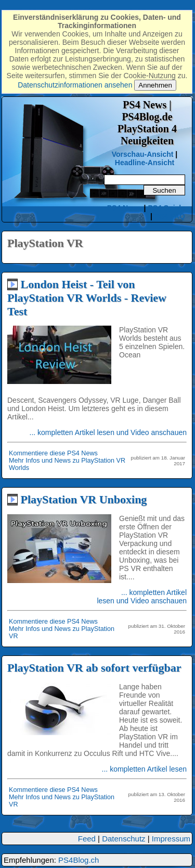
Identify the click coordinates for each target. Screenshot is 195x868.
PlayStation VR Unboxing (84, 499)
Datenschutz (123, 839)
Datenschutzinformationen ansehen (75, 85)
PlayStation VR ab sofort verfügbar (94, 668)
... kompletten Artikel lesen (144, 769)
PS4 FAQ (170, 216)
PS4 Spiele (166, 208)
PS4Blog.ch (79, 860)
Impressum (171, 839)
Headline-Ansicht (145, 163)
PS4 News (126, 208)
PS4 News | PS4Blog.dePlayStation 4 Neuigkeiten (147, 123)
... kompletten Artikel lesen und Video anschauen (108, 432)
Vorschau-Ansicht (143, 154)
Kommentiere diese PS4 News (53, 453)
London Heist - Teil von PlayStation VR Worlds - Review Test (87, 298)
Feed (87, 839)
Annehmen (155, 85)
